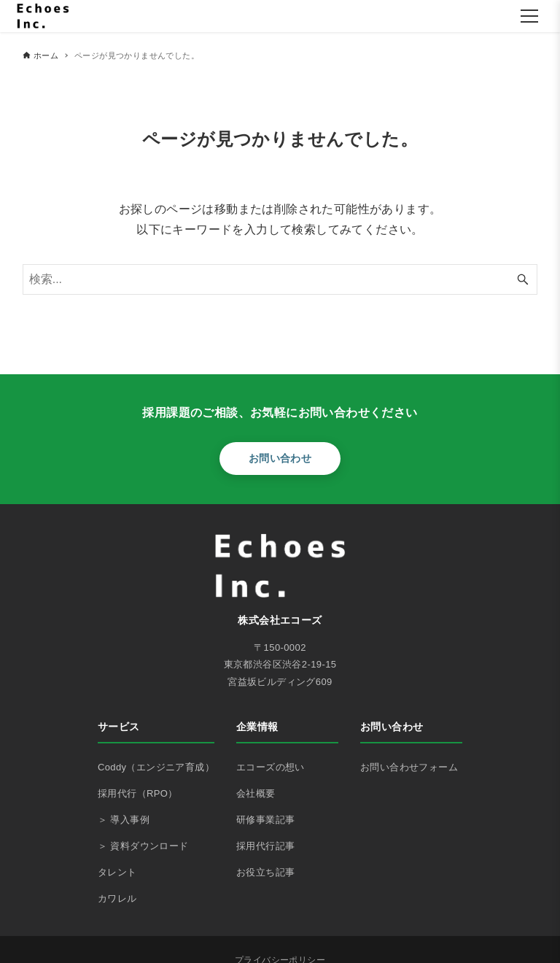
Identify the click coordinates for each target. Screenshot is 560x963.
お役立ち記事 (265, 872)
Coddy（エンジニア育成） (156, 767)
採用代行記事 (265, 846)
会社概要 (256, 793)
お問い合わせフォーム (409, 767)
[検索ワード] (280, 279)
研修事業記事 (265, 820)
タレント (117, 872)
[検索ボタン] (523, 279)
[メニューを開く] (529, 16)
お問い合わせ (280, 458)
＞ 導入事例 (124, 820)
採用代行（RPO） (138, 793)
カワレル (117, 898)
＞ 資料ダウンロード (143, 846)
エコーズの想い (271, 767)
